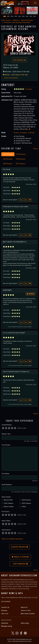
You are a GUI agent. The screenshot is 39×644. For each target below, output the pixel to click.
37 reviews (28, 89)
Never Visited (9, 507)
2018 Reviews (8, 164)
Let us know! (6, 601)
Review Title (6, 434)
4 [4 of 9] (16, 16)
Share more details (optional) (12, 539)
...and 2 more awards (10, 78)
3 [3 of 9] (12, 16)
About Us (24, 607)
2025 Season (26, 503)
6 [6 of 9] (23, 16)
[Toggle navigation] (35, 3)
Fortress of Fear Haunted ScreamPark (17, 22)
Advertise (5, 623)
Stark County (6, 20)
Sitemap (4, 610)
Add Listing (25, 623)
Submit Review (19, 547)
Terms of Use (26, 610)
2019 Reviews (21, 159)
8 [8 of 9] (31, 16)
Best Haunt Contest (28, 614)
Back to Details (20, 557)
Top (35, 149)
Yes (21, 200)
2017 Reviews (20, 164)
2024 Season (9, 503)
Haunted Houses (27, 20)
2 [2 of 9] (8, 16)
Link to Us (5, 614)
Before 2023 (8, 500)
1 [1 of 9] (5, 16)
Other (24, 507)
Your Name (5, 474)
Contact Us (5, 607)
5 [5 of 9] (19, 16)
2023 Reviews (21, 154)
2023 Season (26, 500)
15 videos (23, 133)
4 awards (31, 133)
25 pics (16, 133)
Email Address (7, 485)
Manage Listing (7, 626)
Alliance (16, 20)
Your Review (6, 445)
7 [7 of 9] (27, 16)
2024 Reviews (8, 154)
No (26, 200)
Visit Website (19, 60)
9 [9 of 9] (34, 16)
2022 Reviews (8, 159)
